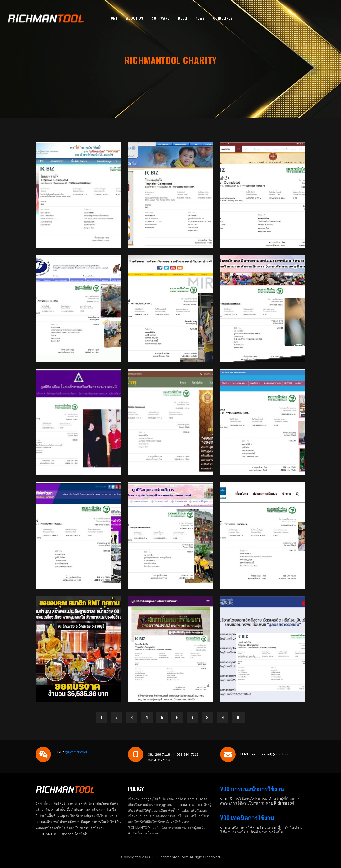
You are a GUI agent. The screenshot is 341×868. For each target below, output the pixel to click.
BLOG (183, 18)
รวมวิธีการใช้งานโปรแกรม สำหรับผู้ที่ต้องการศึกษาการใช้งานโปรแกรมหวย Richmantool (260, 801)
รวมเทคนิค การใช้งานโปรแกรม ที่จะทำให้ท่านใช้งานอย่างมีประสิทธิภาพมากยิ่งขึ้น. (261, 830)
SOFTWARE (161, 18)
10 (238, 717)
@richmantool (76, 752)
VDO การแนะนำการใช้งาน (252, 789)
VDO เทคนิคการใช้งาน (247, 817)
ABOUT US (135, 18)
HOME (113, 18)
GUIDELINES (223, 18)
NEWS (200, 18)
